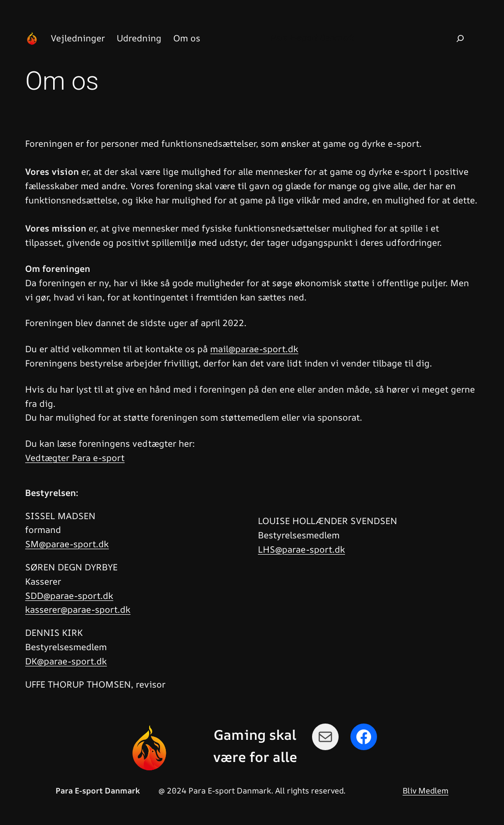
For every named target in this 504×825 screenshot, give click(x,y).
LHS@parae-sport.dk (301, 549)
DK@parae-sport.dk (66, 661)
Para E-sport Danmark (313, 38)
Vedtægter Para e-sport (75, 458)
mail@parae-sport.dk (254, 349)
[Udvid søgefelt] (460, 38)
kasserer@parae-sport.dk (78, 609)
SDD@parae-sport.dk (69, 595)
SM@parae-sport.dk (67, 544)
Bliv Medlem (425, 791)
